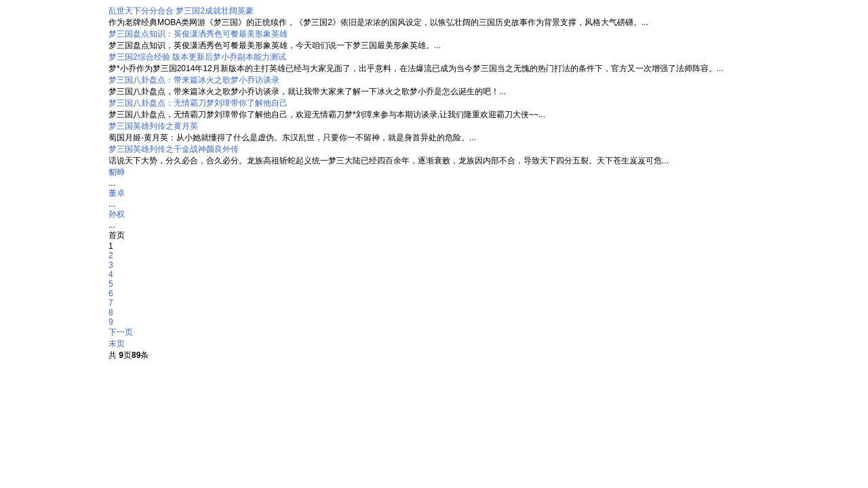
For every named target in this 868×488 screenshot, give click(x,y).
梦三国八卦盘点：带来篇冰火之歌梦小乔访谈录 (194, 80)
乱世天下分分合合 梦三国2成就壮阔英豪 (181, 11)
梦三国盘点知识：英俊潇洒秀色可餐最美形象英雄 (198, 34)
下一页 (121, 332)
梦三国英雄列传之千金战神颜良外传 (174, 149)
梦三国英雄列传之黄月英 (153, 126)
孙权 (117, 214)
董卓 (117, 193)
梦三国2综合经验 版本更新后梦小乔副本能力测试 (197, 57)
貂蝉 (117, 172)
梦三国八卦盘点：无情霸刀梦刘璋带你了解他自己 (198, 103)
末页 (117, 344)
